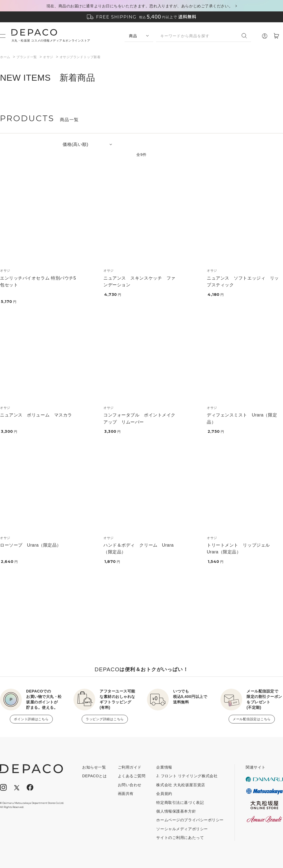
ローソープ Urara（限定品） (31, 545)
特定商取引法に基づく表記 (180, 803)
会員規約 (164, 794)
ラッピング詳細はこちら (105, 719)
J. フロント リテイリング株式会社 (187, 776)
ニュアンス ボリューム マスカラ (36, 415)
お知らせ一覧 (94, 767)
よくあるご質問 (132, 776)
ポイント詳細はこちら (31, 719)
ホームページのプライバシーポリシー (190, 820)
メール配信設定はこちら (252, 719)
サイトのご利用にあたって (180, 838)
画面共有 (126, 794)
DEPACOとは (95, 776)
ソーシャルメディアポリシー (182, 829)
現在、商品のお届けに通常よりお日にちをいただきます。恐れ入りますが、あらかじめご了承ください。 (140, 6)
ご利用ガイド (130, 767)
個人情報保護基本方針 (176, 811)
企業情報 (164, 767)
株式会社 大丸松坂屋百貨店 (181, 785)
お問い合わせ (130, 785)
